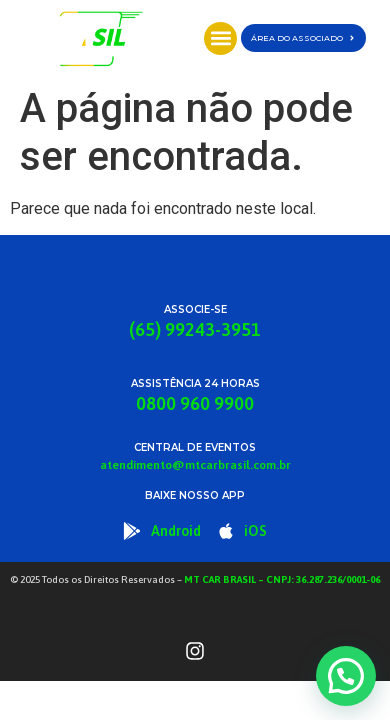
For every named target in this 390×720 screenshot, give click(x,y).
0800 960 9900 (195, 403)
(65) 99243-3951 (195, 329)
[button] (220, 38)
